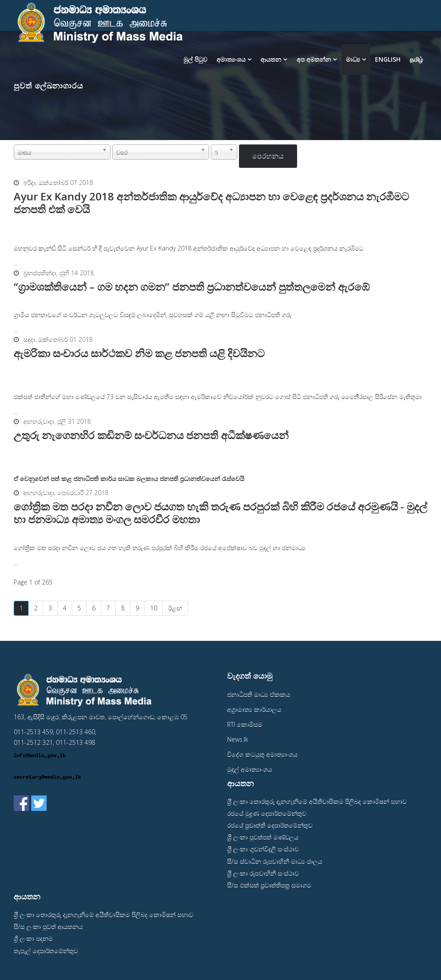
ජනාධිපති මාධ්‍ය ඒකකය (259, 694)
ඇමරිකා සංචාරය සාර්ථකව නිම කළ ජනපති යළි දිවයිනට (139, 353)
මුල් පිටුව (195, 59)
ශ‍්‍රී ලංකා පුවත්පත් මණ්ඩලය (263, 837)
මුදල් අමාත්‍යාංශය (250, 769)
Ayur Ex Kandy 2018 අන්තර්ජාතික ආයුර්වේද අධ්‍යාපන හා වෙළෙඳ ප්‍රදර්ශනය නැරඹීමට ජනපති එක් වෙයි (211, 203)
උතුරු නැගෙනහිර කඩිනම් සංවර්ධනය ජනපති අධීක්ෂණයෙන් (151, 435)
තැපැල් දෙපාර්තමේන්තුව (46, 951)
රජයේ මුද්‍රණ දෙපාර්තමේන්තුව (267, 813)
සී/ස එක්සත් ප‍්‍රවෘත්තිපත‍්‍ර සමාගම (269, 885)
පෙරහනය (268, 156)
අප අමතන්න (314, 59)
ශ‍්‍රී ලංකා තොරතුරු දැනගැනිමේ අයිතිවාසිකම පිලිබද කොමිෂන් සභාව (317, 801)
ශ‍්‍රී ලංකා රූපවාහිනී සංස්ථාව (263, 873)
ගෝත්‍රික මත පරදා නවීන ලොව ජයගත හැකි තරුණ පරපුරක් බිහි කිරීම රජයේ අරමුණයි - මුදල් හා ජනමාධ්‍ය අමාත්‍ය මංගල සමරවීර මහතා (220, 513)
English (388, 59)
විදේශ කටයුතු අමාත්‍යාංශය (262, 754)
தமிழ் (416, 59)
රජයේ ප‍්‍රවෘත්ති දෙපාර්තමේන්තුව (270, 825)
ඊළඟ (175, 608)
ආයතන (271, 59)
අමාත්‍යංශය (231, 59)
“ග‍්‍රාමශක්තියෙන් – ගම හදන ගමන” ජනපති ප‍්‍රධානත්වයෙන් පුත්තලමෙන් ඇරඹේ (192, 287)
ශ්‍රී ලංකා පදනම (33, 938)
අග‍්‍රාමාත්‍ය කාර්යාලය (254, 709)
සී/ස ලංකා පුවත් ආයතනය (48, 926)
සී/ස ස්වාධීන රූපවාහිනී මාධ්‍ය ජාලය (275, 861)
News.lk (238, 739)
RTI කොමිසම (245, 724)
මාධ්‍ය (354, 59)
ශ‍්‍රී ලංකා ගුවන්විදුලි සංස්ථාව (263, 849)
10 (154, 608)
